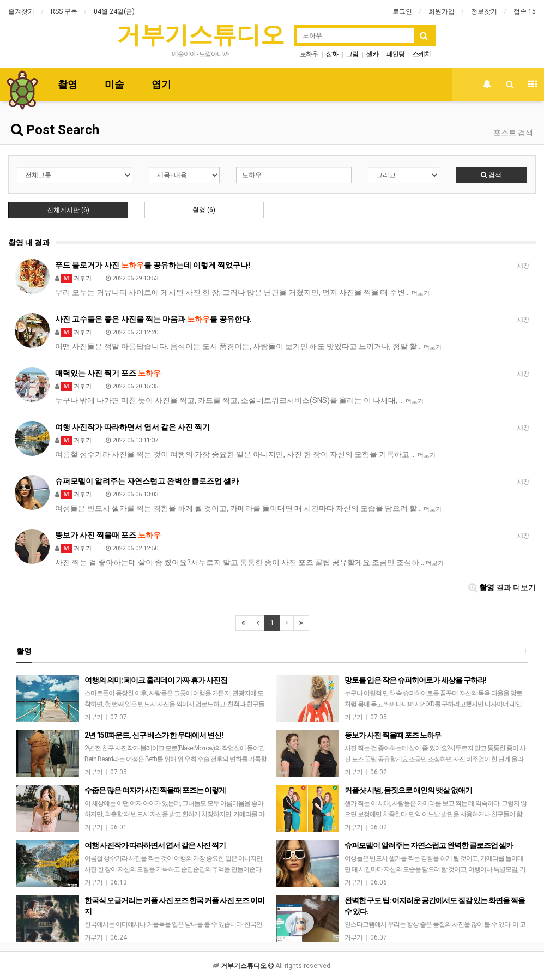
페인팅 (395, 54)
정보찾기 (484, 11)
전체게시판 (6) (68, 210)
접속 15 (525, 11)
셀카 (372, 54)
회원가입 (442, 11)
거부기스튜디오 (201, 35)
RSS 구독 (64, 11)
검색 (491, 175)
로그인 (402, 11)
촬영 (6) (204, 210)
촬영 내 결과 (29, 243)
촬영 (68, 84)
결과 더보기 (502, 587)
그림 (352, 54)
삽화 (332, 54)
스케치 (422, 54)
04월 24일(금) (114, 11)
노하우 (309, 54)
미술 (114, 84)
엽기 (161, 84)
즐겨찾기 (21, 11)
